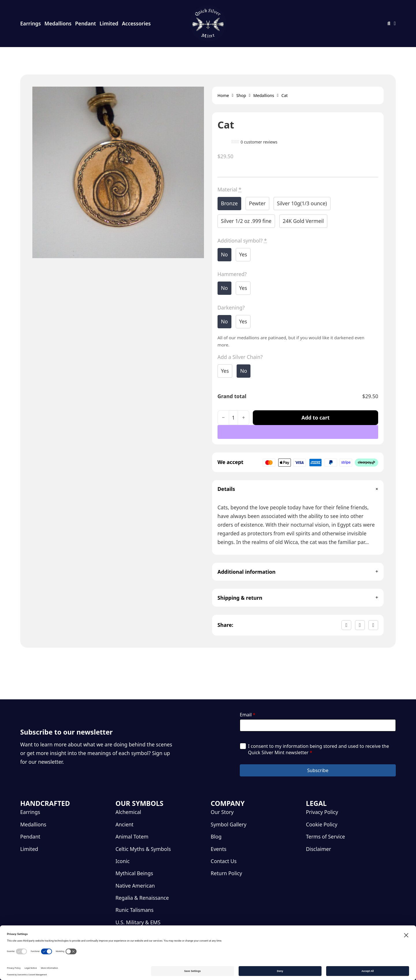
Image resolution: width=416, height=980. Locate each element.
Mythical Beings (134, 873)
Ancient (125, 824)
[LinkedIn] (373, 625)
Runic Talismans (135, 910)
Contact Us (224, 861)
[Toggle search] (389, 24)
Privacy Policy (322, 812)
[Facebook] (346, 625)
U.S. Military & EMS (138, 922)
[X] (360, 625)
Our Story (222, 812)
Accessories (136, 23)
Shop (241, 95)
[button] (298, 489)
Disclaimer (318, 849)
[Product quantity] (233, 418)
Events (218, 849)
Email (248, 715)
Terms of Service (325, 836)
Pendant (86, 23)
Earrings (30, 23)
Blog (216, 836)
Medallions (58, 23)
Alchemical (128, 812)
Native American (135, 886)
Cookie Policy (322, 824)
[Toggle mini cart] (395, 24)
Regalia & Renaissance (142, 898)
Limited (109, 23)
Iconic (123, 861)
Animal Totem (132, 836)
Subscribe (318, 770)
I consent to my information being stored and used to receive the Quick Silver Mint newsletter (318, 749)
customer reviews (259, 142)
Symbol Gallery (229, 824)
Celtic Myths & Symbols (143, 849)
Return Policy (226, 873)
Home (223, 95)
